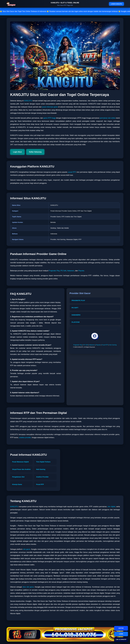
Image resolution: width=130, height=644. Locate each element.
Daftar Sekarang (35, 152)
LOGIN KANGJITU (116, 4)
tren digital (112, 507)
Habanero (71, 271)
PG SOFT (75, 308)
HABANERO (76, 315)
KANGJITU (28, 101)
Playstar (81, 271)
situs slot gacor (28, 587)
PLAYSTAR (76, 322)
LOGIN (121, 634)
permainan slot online (108, 118)
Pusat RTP (105, 345)
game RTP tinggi (50, 118)
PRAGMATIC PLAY (78, 300)
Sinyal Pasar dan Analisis (21, 469)
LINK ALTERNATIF (121, 640)
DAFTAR (121, 628)
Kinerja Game (17, 484)
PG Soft (63, 271)
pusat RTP (72, 172)
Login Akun (17, 152)
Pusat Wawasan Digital (20, 462)
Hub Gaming (113, 345)
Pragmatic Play (54, 271)
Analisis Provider (42, 477)
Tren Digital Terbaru (43, 462)
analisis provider (25, 437)
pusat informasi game (50, 107)
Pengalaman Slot (18, 477)
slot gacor (27, 549)
